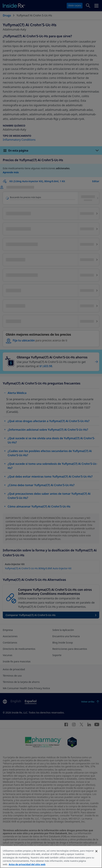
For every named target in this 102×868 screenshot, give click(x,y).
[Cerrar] (96, 857)
